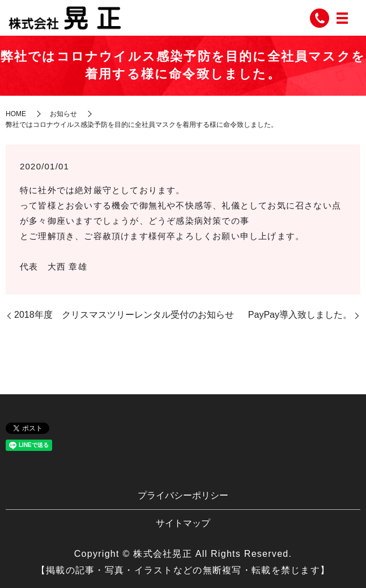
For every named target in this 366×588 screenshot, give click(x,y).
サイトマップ (183, 523)
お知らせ (63, 114)
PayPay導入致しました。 (300, 315)
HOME (16, 114)
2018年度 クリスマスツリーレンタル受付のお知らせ (124, 315)
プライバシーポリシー (183, 495)
